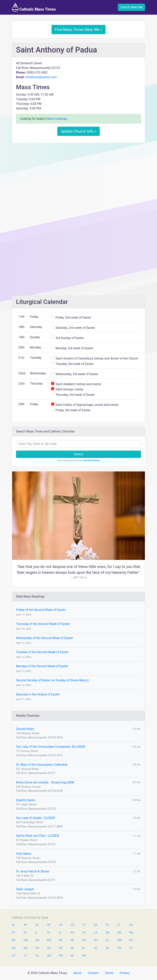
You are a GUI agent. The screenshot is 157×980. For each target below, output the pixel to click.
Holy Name (24, 854)
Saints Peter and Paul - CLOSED (38, 836)
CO (72, 925)
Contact (93, 973)
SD (107, 948)
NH (96, 940)
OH (37, 948)
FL (119, 925)
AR (49, 925)
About (77, 973)
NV (84, 940)
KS (72, 933)
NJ (107, 940)
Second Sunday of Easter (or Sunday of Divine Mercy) (52, 680)
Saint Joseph (25, 889)
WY (84, 956)
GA (131, 925)
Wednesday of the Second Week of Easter (45, 638)
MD (119, 933)
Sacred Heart (25, 729)
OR (61, 948)
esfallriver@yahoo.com (41, 77)
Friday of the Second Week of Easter (41, 610)
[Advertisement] (78, 175)
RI (84, 948)
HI (13, 933)
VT (25, 956)
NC (14, 948)
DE (96, 925)
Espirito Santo (26, 800)
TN (119, 948)
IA (60, 933)
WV (61, 956)
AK (25, 925)
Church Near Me (131, 7)
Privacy (125, 973)
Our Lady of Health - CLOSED (36, 818)
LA (96, 933)
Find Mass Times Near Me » (79, 30)
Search (78, 454)
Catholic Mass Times (34, 7)
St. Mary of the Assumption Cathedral (42, 765)
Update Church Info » (78, 131)
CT (84, 925)
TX (131, 948)
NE (72, 940)
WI (72, 956)
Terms (109, 973)
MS (37, 940)
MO (49, 940)
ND (26, 948)
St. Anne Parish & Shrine (32, 871)
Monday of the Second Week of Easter (42, 666)
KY (84, 933)
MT (61, 940)
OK (49, 948)
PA (72, 948)
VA (37, 956)
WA (49, 956)
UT (14, 956)
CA (61, 925)
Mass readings (57, 119)
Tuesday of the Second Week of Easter (42, 652)
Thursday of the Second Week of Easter (43, 624)
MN (26, 940)
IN (48, 933)
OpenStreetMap (91, 460)
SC (96, 948)
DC (108, 925)
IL (37, 933)
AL (14, 925)
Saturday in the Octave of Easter (38, 694)
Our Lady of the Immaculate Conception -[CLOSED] (51, 747)
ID (25, 933)
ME (108, 933)
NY (131, 940)
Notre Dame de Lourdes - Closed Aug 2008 (45, 782)
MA (131, 933)
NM (119, 940)
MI (14, 940)
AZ (37, 925)
